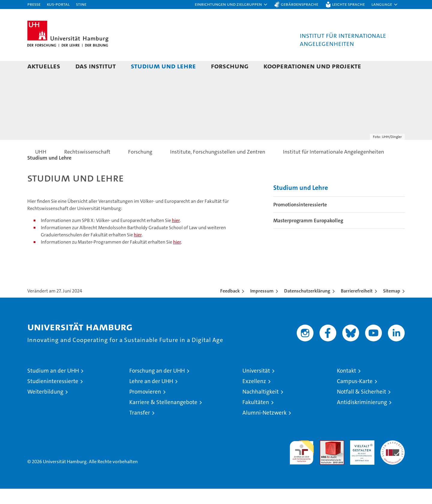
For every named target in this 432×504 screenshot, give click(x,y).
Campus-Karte (355, 396)
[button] (231, 4)
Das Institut (96, 66)
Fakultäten (256, 417)
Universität (256, 386)
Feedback (230, 306)
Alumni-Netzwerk (264, 428)
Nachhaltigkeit (261, 407)
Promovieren (145, 407)
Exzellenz (254, 396)
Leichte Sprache (348, 4)
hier (176, 236)
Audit (325, 459)
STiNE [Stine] (81, 4)
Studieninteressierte (53, 396)
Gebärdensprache (300, 4)
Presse (34, 4)
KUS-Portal (58, 4)
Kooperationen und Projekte (312, 66)
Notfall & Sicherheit (361, 407)
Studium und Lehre (163, 66)
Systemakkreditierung (393, 459)
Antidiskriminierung (362, 417)
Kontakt (346, 386)
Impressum (262, 306)
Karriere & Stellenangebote (163, 417)
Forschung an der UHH (157, 386)
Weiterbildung (45, 407)
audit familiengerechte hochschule (302, 465)
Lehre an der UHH (151, 396)
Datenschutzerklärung (307, 306)
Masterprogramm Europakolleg (308, 236)
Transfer (140, 428)
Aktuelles (44, 66)
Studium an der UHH (53, 386)
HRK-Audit (361, 459)
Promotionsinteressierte (300, 220)
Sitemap (392, 306)
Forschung (230, 66)
